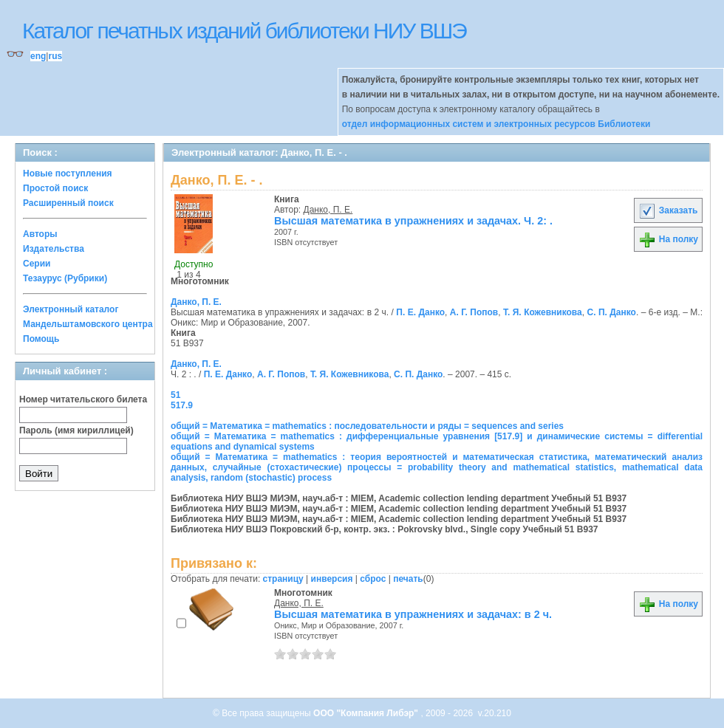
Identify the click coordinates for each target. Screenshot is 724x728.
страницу (283, 579)
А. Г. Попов (474, 312)
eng (38, 56)
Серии (37, 264)
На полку (668, 239)
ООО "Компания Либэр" (367, 713)
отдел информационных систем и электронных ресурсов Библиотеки (496, 124)
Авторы (40, 234)
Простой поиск (55, 188)
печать (408, 579)
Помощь (41, 339)
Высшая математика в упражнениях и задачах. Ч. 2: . (413, 221)
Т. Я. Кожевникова (543, 312)
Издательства (54, 249)
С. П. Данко (612, 312)
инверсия (332, 579)
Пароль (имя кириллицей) (76, 430)
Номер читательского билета (83, 399)
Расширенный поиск (68, 203)
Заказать (668, 210)
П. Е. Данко (420, 312)
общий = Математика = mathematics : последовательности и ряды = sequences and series (367, 426)
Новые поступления (68, 174)
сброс (373, 579)
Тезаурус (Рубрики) (65, 278)
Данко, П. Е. (328, 210)
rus (55, 56)
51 (175, 395)
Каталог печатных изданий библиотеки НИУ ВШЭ (244, 31)
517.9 (182, 405)
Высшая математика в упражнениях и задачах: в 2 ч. (413, 614)
